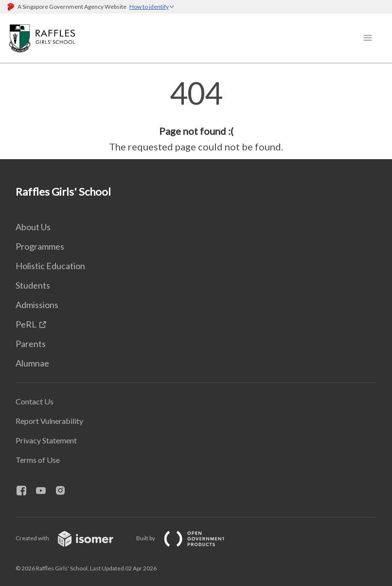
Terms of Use (38, 460)
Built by (188, 538)
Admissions (37, 305)
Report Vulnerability (49, 421)
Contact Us (35, 401)
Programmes (40, 246)
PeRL (26, 324)
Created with (72, 538)
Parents (31, 344)
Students (33, 285)
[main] (196, 116)
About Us (33, 227)
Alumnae (32, 363)
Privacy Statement (46, 440)
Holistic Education (50, 266)
